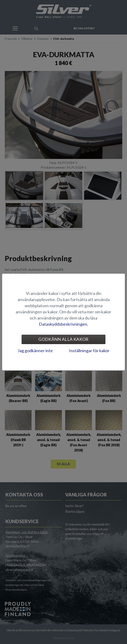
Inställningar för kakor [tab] (89, 350)
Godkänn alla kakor (63, 339)
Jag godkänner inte (35, 350)
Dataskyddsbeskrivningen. (63, 324)
